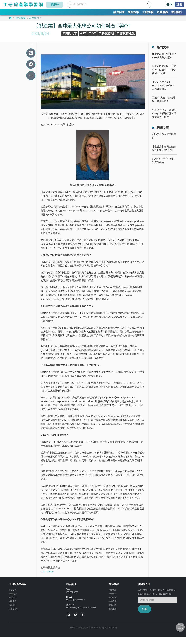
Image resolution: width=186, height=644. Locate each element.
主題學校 (148, 12)
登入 (169, 5)
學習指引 (177, 12)
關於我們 (13, 594)
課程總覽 (113, 594)
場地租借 (113, 601)
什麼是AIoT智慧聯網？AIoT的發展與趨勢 (164, 60)
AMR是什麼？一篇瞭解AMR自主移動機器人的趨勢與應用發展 (164, 117)
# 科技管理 (106, 33)
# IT (83, 33)
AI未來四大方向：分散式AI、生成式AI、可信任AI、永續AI (164, 74)
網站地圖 (113, 612)
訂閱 (144, 613)
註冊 (179, 4)
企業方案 (113, 605)
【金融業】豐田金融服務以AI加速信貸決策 (164, 152)
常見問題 (113, 608)
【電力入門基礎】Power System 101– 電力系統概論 (163, 89)
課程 (54, 4)
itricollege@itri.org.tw (77, 604)
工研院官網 (14, 612)
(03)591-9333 (73, 596)
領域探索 (133, 12)
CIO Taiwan (47, 576)
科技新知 (34, 18)
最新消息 (13, 605)
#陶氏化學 (70, 33)
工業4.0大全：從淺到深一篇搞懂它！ (163, 103)
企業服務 (162, 12)
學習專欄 (20, 18)
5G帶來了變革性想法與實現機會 (163, 165)
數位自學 (119, 12)
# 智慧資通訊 (126, 33)
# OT (92, 33)
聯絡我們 (13, 601)
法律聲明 (13, 608)
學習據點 (13, 597)
